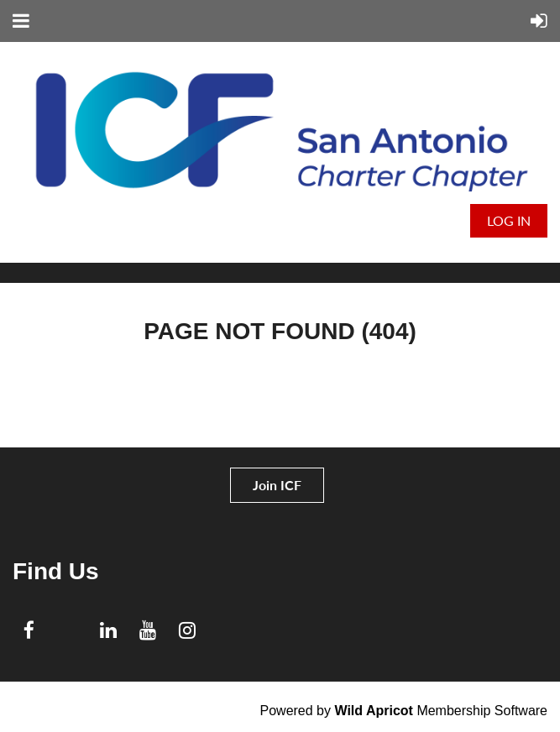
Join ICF (277, 485)
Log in (509, 220)
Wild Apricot (373, 711)
